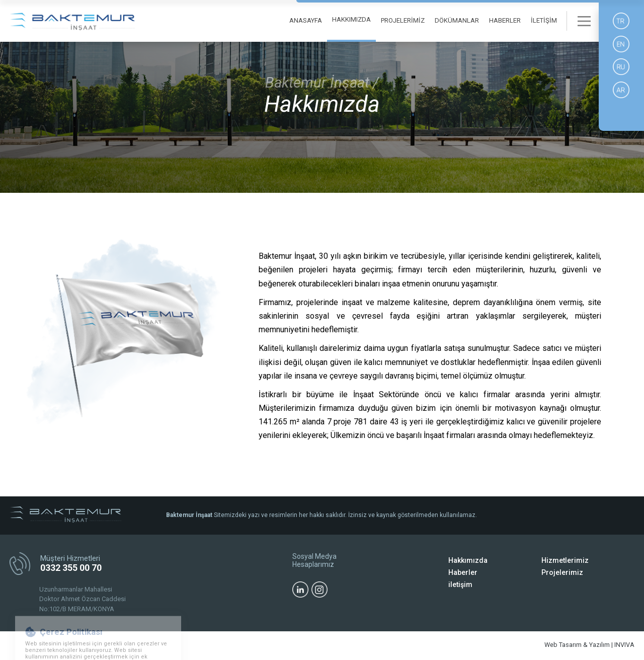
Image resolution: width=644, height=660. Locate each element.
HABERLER (500, 21)
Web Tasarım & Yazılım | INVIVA (589, 646)
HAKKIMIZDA (347, 20)
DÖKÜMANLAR (452, 21)
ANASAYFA (301, 21)
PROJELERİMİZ (398, 21)
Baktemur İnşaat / (322, 84)
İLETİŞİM (539, 21)
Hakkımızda (322, 105)
